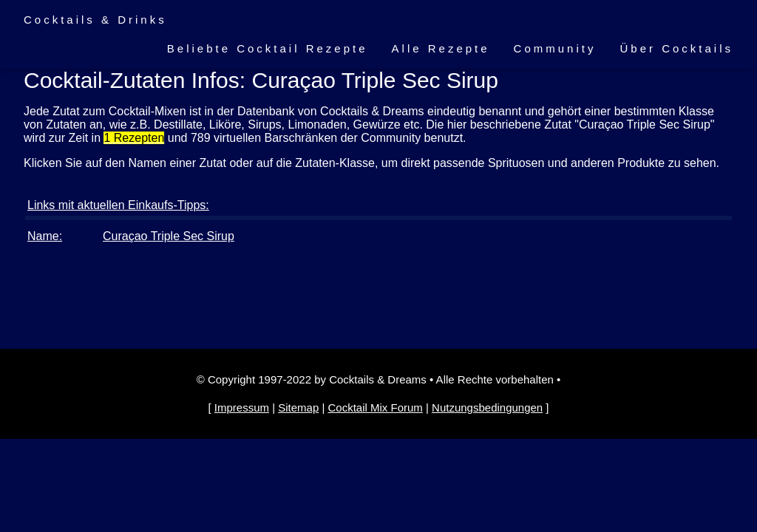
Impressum (242, 407)
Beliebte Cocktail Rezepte (268, 48)
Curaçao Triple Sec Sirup (169, 236)
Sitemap (298, 407)
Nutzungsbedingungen (487, 407)
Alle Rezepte (441, 48)
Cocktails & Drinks (95, 20)
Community (555, 48)
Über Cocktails (676, 48)
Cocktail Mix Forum (375, 407)
